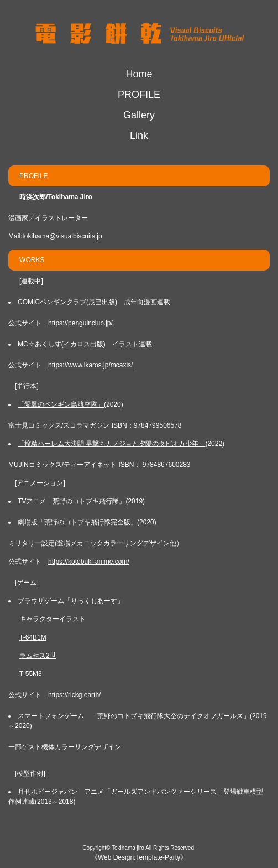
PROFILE (139, 95)
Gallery (139, 115)
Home (139, 74)
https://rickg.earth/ (74, 695)
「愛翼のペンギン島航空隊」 (61, 404)
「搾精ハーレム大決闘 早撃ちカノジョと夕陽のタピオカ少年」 (111, 444)
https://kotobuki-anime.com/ (89, 562)
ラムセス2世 (38, 656)
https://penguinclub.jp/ (80, 323)
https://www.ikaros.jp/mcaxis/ (90, 365)
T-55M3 (31, 674)
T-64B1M (33, 637)
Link (139, 136)
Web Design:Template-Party (139, 857)
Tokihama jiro (128, 848)
